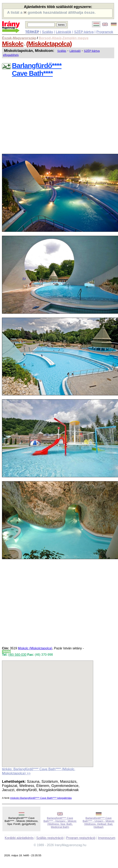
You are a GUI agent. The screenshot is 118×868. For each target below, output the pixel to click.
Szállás (47, 32)
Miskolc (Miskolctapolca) (35, 648)
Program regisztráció (81, 838)
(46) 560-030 (17, 655)
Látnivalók (63, 32)
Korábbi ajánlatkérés (19, 838)
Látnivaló (75, 51)
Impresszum (107, 838)
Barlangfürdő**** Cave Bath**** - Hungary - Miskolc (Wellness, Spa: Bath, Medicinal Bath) (60, 822)
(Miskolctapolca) (49, 44)
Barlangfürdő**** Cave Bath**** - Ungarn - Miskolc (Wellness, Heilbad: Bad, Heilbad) (99, 822)
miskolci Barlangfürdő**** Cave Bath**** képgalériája (41, 798)
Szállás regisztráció (50, 838)
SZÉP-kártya (84, 32)
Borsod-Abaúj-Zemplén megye (64, 38)
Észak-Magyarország (19, 38)
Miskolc (13, 44)
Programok (105, 32)
